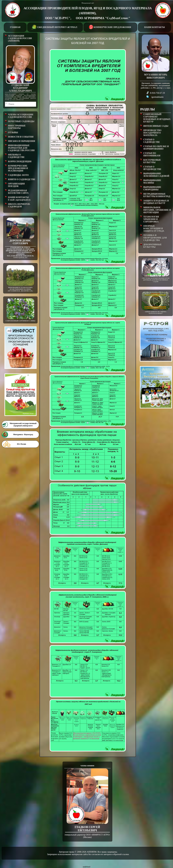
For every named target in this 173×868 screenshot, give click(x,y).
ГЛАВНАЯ (15, 27)
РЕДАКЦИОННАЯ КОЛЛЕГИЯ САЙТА (18, 192)
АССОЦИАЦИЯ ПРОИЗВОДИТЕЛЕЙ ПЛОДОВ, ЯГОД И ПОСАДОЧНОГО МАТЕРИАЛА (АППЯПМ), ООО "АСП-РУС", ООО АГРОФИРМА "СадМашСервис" (88, 13)
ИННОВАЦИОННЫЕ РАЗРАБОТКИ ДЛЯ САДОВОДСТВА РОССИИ (21, 148)
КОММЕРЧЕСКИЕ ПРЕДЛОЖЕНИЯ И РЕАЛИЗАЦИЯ (18, 168)
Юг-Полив (21, 444)
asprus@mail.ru (20, 258)
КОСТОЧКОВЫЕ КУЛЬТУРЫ (152, 161)
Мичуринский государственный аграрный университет (23, 425)
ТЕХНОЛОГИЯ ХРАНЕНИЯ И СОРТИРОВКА (151, 219)
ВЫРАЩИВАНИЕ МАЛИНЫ (152, 182)
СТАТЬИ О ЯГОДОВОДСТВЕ (152, 168)
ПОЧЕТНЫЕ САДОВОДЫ (21, 121)
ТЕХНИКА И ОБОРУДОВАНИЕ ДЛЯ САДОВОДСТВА (155, 238)
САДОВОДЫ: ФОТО (18, 175)
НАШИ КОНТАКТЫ (154, 27)
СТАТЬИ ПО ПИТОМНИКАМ (152, 154)
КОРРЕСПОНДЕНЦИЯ (20, 162)
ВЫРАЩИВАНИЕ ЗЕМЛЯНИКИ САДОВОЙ (156, 175)
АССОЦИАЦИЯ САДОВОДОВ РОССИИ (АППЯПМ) (20, 38)
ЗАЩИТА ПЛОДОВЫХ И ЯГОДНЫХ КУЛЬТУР (156, 202)
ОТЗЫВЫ (13, 132)
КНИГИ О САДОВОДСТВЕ (22, 179)
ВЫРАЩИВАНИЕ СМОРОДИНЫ (152, 188)
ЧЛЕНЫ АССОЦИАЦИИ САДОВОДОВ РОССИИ (21, 116)
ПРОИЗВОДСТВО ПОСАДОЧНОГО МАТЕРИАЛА (152, 133)
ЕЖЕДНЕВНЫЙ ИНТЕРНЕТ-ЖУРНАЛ (55, 27)
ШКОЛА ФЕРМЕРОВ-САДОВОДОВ (19, 205)
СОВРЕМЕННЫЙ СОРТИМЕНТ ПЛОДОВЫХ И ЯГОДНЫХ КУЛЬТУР (157, 118)
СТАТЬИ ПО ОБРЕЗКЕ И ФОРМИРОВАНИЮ (156, 148)
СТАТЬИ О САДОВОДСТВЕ (151, 141)
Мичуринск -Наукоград (23, 434)
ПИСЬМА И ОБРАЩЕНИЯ (22, 141)
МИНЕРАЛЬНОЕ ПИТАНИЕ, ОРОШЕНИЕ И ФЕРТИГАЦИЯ (157, 210)
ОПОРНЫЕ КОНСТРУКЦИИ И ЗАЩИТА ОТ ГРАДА (154, 228)
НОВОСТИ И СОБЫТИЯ (21, 137)
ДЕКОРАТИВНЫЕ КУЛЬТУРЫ (152, 246)
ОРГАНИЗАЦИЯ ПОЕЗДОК (16, 185)
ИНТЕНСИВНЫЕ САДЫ (156, 126)
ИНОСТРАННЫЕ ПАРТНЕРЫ (17, 127)
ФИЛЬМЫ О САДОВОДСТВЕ (16, 156)
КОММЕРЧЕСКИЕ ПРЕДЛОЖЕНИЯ (110, 27)
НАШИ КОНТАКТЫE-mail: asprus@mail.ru (19, 199)
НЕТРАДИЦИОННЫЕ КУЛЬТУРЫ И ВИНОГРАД (157, 195)
